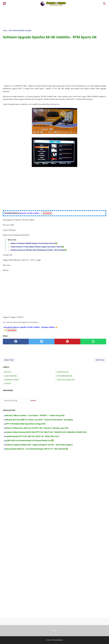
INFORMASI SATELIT (12, 380)
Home (54, 631)
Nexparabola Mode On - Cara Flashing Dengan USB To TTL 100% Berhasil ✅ (37, 449)
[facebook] (16, 342)
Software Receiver (57, 640)
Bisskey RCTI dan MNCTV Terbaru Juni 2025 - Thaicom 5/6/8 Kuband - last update (39, 420)
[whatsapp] (93, 342)
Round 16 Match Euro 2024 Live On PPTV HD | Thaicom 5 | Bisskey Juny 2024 (37, 428)
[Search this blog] (104, 4)
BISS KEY (8, 372)
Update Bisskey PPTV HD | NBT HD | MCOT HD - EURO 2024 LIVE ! (33, 436)
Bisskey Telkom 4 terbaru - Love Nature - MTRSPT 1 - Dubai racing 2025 (35, 415)
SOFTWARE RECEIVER (64, 376)
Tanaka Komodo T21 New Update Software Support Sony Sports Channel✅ (37, 247)
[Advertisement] (54, 18)
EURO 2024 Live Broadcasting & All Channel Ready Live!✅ (30, 440)
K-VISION (8, 384)
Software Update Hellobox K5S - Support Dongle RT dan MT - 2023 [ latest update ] (39, 445)
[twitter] (42, 342)
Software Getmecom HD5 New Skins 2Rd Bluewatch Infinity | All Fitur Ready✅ (39, 250)
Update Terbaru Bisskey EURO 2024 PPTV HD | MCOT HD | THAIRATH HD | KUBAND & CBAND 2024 (46, 432)
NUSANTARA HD (63, 372)
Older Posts (100, 360)
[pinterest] (67, 342)
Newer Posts (9, 360)
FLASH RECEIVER (11, 376)
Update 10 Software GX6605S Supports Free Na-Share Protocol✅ (34, 243)
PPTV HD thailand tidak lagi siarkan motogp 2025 (26, 424)
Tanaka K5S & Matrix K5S (66, 380)
